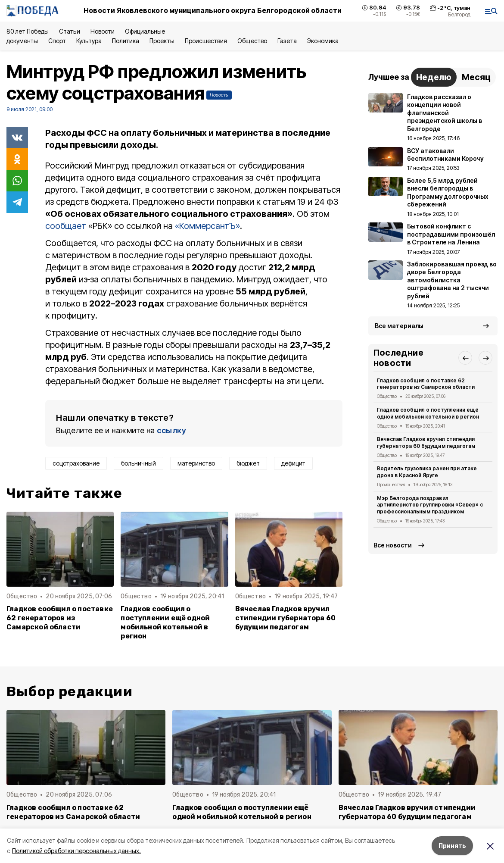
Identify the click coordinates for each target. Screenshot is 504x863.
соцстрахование (76, 463)
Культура (89, 41)
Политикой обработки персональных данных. (76, 851)
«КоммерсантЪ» (207, 226)
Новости (103, 31)
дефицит (293, 463)
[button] (465, 358)
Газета (287, 41)
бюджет (248, 463)
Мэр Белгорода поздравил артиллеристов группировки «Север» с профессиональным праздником (430, 505)
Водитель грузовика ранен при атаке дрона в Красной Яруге (427, 472)
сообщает (66, 226)
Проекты (162, 41)
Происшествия (206, 41)
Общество (252, 41)
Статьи (69, 31)
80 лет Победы (28, 31)
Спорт (57, 41)
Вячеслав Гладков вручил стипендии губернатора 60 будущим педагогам (286, 618)
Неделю (434, 77)
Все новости (393, 545)
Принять (452, 846)
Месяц (476, 77)
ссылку (171, 430)
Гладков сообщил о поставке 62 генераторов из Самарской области (60, 618)
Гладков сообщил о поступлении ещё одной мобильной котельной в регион (165, 622)
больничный (138, 463)
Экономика (323, 41)
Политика (126, 41)
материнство (196, 463)
